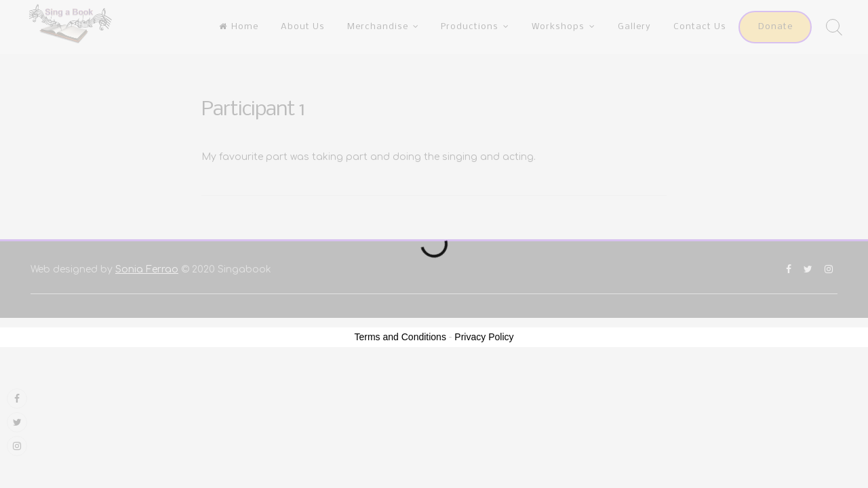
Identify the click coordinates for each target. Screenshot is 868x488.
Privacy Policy (484, 337)
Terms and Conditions (400, 337)
